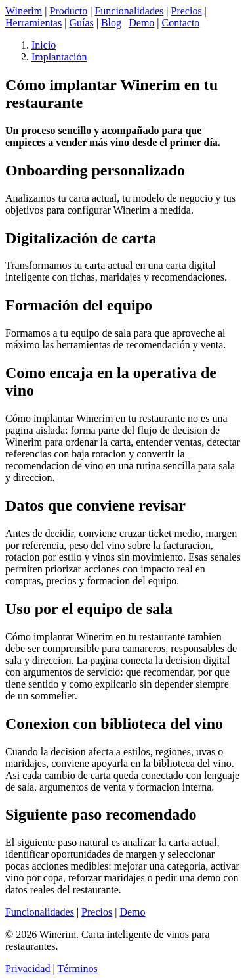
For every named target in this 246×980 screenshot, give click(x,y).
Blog (111, 23)
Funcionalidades (129, 11)
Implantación (59, 57)
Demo (141, 23)
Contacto (181, 23)
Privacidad (28, 968)
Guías (81, 23)
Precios (187, 11)
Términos (77, 968)
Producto (68, 11)
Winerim (24, 11)
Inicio (44, 45)
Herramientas (33, 23)
